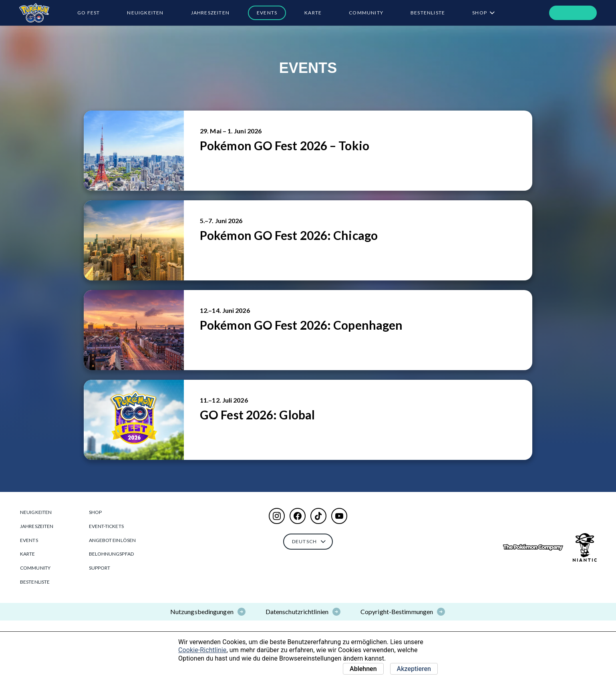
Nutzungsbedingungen (202, 611)
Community (366, 13)
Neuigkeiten (145, 13)
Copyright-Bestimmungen (397, 611)
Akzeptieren (414, 669)
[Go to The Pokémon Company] (533, 547)
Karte (313, 13)
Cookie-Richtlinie (202, 650)
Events (267, 13)
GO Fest (89, 13)
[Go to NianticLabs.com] (585, 547)
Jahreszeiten (210, 13)
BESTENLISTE (428, 13)
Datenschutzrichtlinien (297, 611)
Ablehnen (363, 669)
